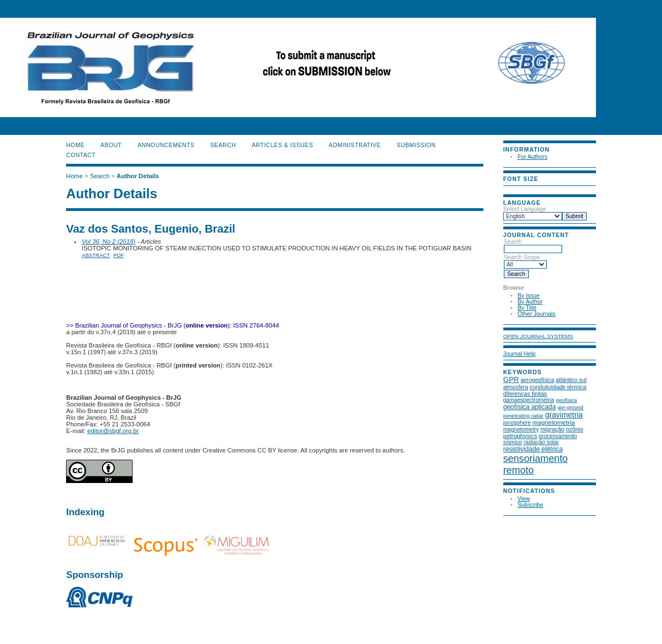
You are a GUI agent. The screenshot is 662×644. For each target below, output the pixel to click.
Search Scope (525, 261)
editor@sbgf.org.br (113, 431)
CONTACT (81, 155)
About (111, 145)
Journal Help (519, 354)
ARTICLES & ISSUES (282, 145)
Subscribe (530, 505)
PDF (118, 255)
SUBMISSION (416, 145)
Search (533, 245)
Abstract (96, 255)
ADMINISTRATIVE (355, 145)
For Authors (533, 157)
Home (75, 145)
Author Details (138, 176)
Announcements (166, 145)
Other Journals (537, 314)
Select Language (525, 209)
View (524, 499)
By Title (527, 308)
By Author (530, 302)
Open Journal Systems (538, 336)
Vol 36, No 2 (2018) (108, 241)
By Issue (529, 296)
